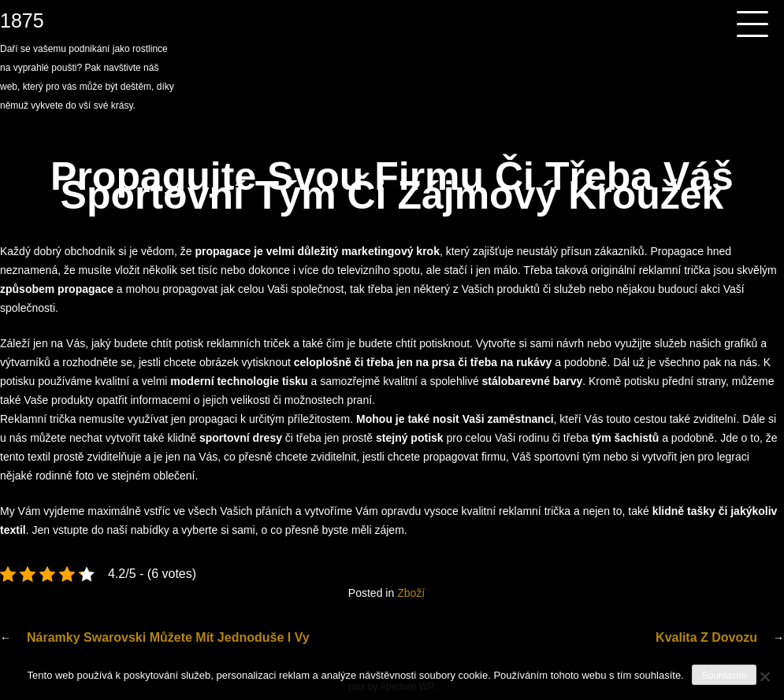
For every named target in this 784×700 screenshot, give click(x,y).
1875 (22, 20)
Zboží (411, 593)
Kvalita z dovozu (706, 637)
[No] (764, 676)
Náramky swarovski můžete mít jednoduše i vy (168, 637)
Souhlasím (725, 676)
